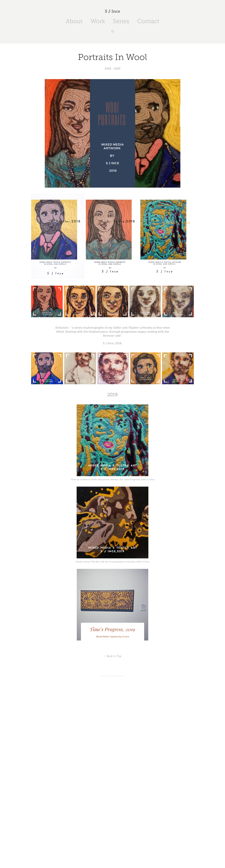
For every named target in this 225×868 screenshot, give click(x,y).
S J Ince (113, 11)
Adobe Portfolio (118, 676)
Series (121, 21)
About (74, 21)
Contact (148, 21)
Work (98, 21)
